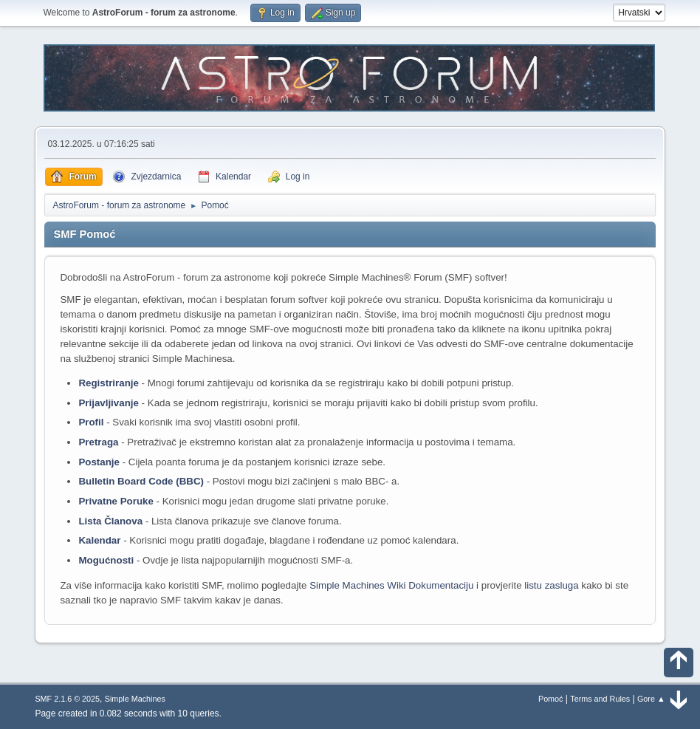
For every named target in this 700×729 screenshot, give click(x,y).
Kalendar (99, 540)
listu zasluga (551, 585)
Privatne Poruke (116, 501)
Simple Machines (135, 699)
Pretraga (98, 442)
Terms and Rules (600, 699)
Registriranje (108, 383)
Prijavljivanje (109, 403)
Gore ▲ (651, 699)
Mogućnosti (106, 560)
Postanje (99, 462)
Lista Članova (110, 521)
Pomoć (551, 699)
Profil (91, 422)
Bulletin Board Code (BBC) (141, 481)
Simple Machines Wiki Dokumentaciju (391, 585)
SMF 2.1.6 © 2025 (67, 699)
